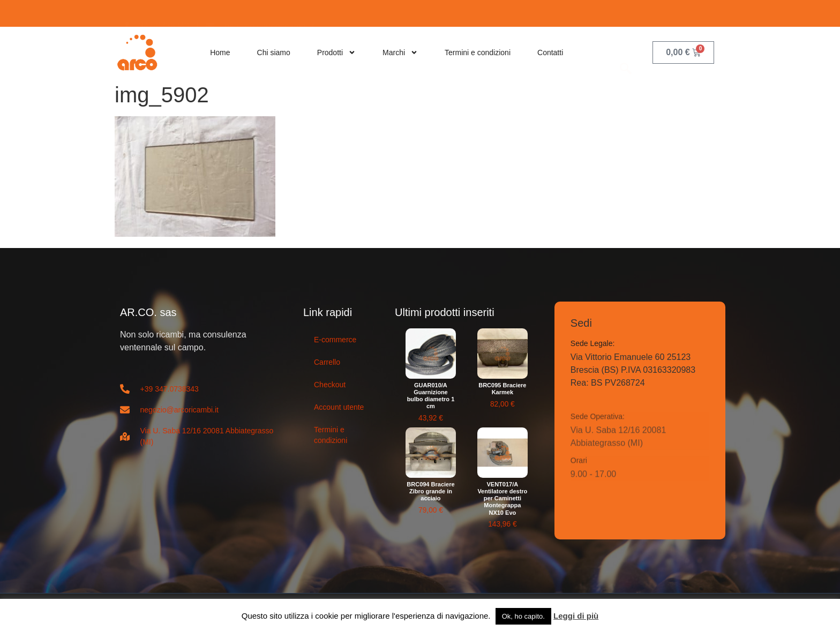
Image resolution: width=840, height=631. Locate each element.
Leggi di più (576, 616)
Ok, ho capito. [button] (523, 616)
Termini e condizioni (478, 52)
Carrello (327, 362)
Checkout (330, 385)
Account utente (339, 407)
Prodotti (336, 52)
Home (220, 52)
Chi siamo (274, 52)
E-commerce (335, 340)
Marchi (400, 52)
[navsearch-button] (626, 52)
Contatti (550, 52)
